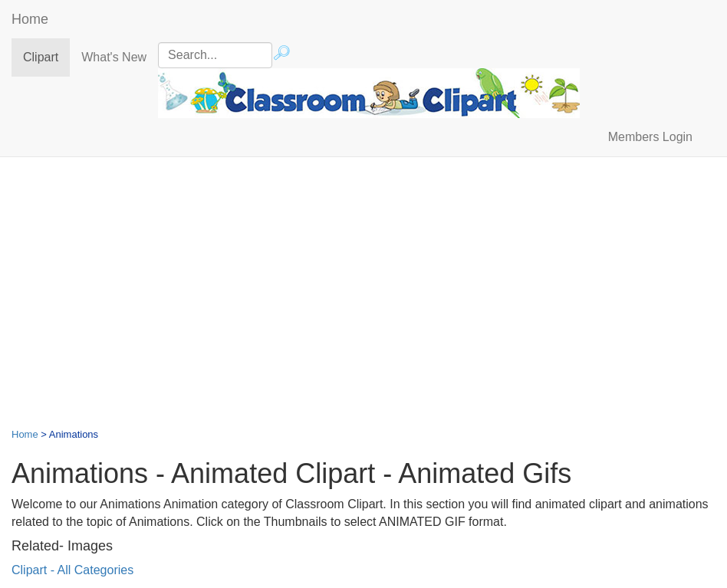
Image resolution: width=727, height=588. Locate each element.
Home (30, 19)
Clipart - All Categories (72, 570)
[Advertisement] (363, 280)
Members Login (650, 137)
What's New (114, 57)
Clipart (46, 56)
